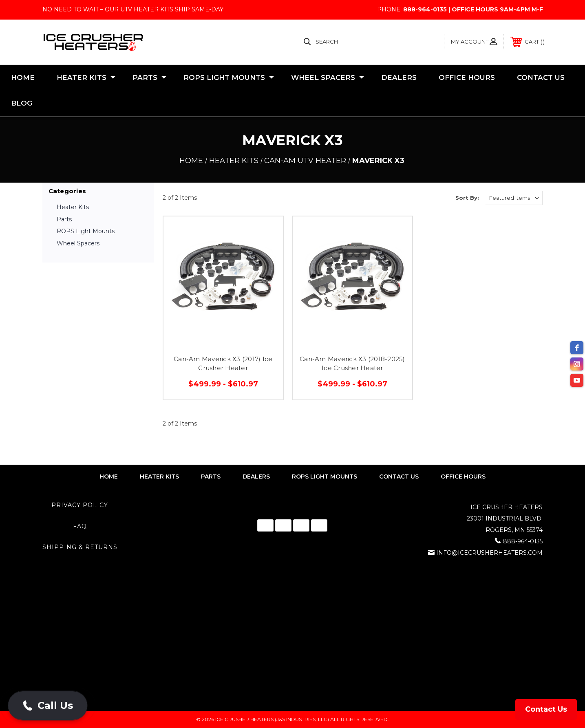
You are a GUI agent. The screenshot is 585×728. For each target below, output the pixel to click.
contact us (399, 477)
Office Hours (467, 77)
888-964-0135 (523, 541)
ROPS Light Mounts (229, 78)
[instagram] (577, 364)
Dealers (399, 77)
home (109, 477)
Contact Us (541, 77)
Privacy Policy (80, 505)
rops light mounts (325, 477)
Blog (22, 103)
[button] (48, 706)
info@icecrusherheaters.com (489, 553)
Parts (149, 78)
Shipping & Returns (80, 547)
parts (211, 477)
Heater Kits (86, 78)
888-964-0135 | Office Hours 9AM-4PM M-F (473, 9)
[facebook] (577, 348)
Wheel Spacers (328, 78)
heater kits (159, 477)
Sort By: (467, 198)
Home (23, 77)
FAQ (80, 526)
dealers (256, 477)
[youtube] (577, 380)
